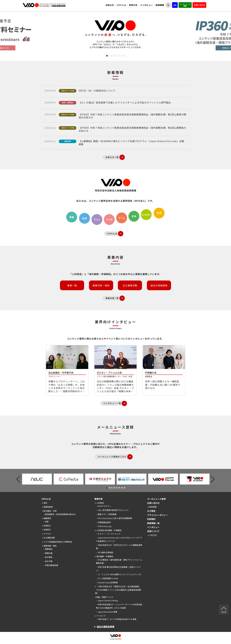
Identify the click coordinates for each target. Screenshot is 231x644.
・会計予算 (48, 561)
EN (175, 5)
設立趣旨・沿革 (50, 511)
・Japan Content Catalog (107, 600)
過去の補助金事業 (105, 627)
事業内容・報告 (101, 285)
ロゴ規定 (151, 511)
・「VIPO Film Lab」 (104, 526)
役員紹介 (47, 526)
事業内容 (98, 499)
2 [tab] (109, 56)
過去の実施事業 (159, 285)
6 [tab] (119, 56)
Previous (18, 479)
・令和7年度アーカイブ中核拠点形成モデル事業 (116, 619)
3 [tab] (112, 56)
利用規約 (151, 519)
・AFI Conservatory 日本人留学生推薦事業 (114, 518)
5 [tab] (117, 56)
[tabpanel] (115, 35)
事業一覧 (72, 285)
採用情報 (160, 5)
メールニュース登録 (185, 5)
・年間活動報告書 (51, 565)
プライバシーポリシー (158, 515)
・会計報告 (48, 557)
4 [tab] (114, 56)
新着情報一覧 (153, 523)
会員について (153, 531)
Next (230, 35)
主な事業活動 (130, 285)
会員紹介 (47, 530)
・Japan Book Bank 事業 (106, 612)
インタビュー (147, 5)
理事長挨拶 (48, 507)
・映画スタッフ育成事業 (106, 514)
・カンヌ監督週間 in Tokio (107, 578)
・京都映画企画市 (103, 522)
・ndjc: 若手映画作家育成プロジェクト (112, 510)
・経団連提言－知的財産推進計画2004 (59, 514)
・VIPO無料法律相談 (104, 552)
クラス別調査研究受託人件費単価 (58, 542)
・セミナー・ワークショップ (108, 534)
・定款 (46, 522)
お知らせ (110, 5)
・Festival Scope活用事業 (107, 582)
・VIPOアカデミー (104, 506)
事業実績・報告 (50, 546)
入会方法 (153, 535)
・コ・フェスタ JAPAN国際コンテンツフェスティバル (119, 574)
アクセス (47, 534)
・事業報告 (48, 549)
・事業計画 (48, 553)
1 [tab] (107, 56)
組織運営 (47, 518)
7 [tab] (122, 56)
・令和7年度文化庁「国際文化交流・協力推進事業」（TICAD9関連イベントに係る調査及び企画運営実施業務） (118, 590)
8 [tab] (124, 56)
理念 (45, 503)
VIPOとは (46, 499)
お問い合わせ (200, 5)
